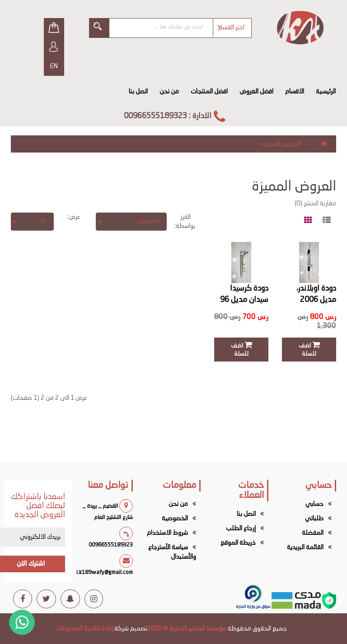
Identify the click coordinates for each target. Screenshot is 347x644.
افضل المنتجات (209, 92)
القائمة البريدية (305, 547)
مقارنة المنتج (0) (315, 204)
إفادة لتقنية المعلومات (84, 629)
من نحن (169, 92)
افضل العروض (256, 92)
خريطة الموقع (238, 543)
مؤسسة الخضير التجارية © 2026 (187, 629)
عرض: (74, 217)
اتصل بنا (138, 92)
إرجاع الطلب (241, 528)
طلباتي (314, 519)
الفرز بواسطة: (188, 222)
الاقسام (295, 92)
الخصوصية (175, 519)
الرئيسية (326, 92)
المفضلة (313, 533)
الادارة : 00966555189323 (168, 116)
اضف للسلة (309, 349)
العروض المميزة (281, 144)
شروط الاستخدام (167, 533)
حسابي (314, 504)
